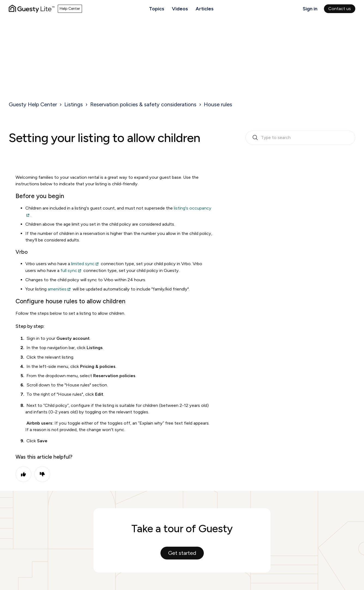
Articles (205, 9)
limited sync (83, 264)
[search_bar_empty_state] (300, 138)
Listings (74, 104)
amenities (57, 289)
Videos (180, 9)
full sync (69, 270)
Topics (157, 9)
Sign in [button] (310, 9)
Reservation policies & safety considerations (143, 104)
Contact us (340, 9)
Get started (182, 553)
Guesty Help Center (33, 104)
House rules (218, 104)
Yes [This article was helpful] (23, 474)
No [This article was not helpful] (42, 474)
